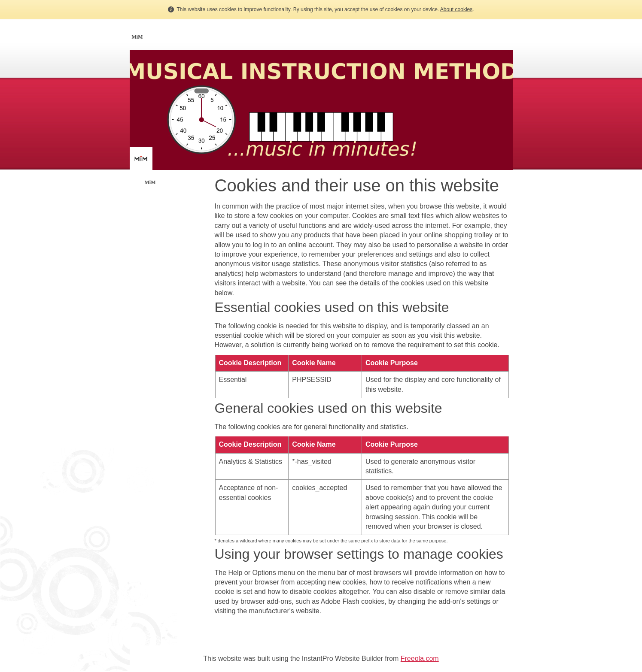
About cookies (456, 9)
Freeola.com (420, 658)
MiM (137, 37)
